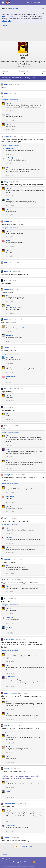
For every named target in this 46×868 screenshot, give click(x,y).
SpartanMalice (9, 804)
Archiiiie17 (8, 389)
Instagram (14, 8)
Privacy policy (18, 862)
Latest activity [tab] (17, 78)
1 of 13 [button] (17, 847)
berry (6, 182)
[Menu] (3, 3)
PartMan (7, 580)
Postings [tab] (28, 78)
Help (25, 862)
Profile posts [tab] (6, 78)
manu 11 (9, 103)
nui (5, 518)
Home (30, 862)
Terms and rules (7, 862)
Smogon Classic (8, 859)
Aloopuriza (9, 618)
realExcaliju (8, 136)
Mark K (7, 725)
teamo (6, 221)
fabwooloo (25, 328)
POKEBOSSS (9, 639)
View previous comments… (10, 100)
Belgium (27, 64)
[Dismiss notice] (43, 8)
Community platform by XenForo (18, 866)
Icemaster (8, 271)
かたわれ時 (9, 357)
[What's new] (43, 2)
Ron (5, 280)
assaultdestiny (11, 376)
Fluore (6, 289)
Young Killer (9, 475)
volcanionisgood (10, 693)
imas (6, 84)
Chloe (6, 426)
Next (25, 847)
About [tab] (35, 78)
